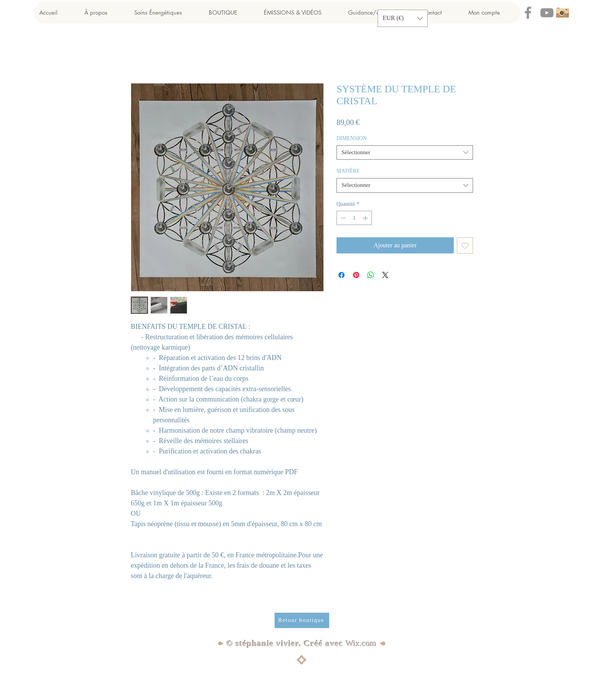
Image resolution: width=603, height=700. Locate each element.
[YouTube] (547, 13)
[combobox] (405, 153)
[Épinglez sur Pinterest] (356, 275)
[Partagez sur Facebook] (341, 275)
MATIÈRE (348, 171)
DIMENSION (352, 138)
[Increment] (366, 218)
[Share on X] (385, 275)
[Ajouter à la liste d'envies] (465, 245)
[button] (403, 18)
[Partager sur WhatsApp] (371, 275)
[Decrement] (342, 218)
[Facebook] (528, 13)
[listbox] (403, 18)
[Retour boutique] (302, 620)
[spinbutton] (354, 218)
